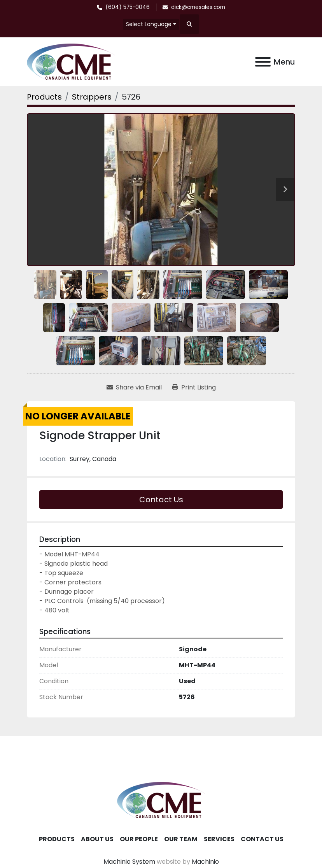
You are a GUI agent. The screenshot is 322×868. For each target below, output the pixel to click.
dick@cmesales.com (198, 7)
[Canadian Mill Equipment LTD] (161, 800)
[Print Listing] (194, 388)
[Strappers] (92, 97)
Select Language (149, 24)
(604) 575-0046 (128, 7)
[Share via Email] (134, 388)
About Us (97, 839)
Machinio (205, 862)
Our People (139, 839)
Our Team (181, 839)
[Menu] (263, 62)
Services (219, 839)
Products (57, 839)
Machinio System (129, 862)
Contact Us (161, 500)
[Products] (44, 97)
